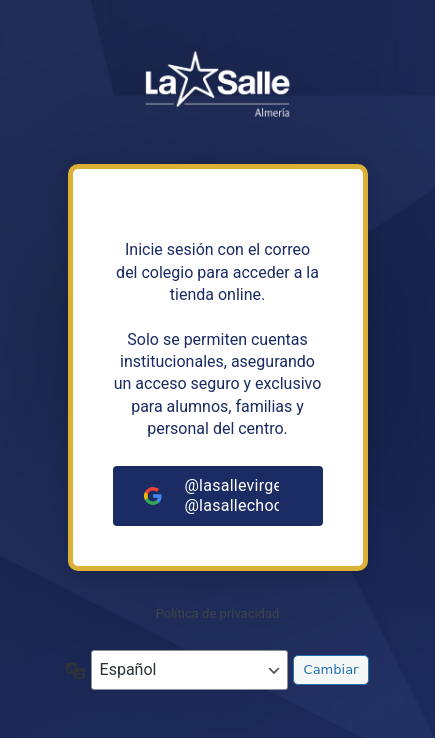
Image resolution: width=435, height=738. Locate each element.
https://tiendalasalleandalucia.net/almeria (218, 90)
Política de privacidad (218, 613)
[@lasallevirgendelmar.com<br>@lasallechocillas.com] (218, 496)
